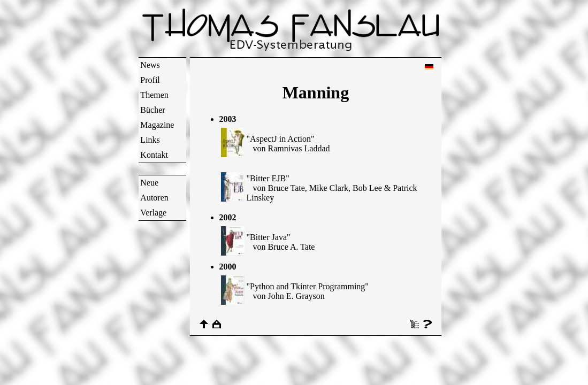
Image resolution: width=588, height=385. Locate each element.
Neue (149, 183)
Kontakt (154, 155)
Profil (150, 80)
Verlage (153, 213)
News (150, 65)
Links (150, 140)
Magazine (157, 125)
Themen (154, 95)
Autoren (154, 198)
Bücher (152, 110)
